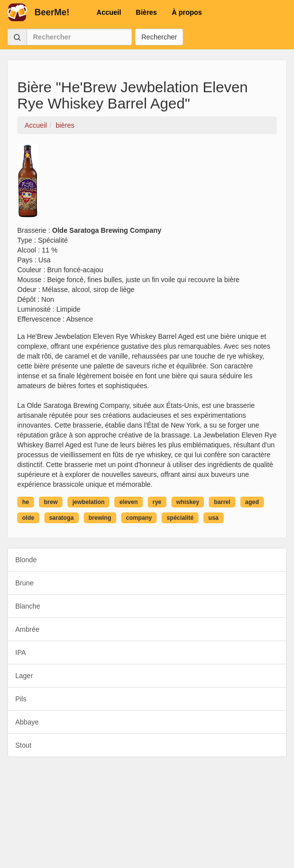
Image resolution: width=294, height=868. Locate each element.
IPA (21, 652)
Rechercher (159, 37)
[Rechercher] (79, 37)
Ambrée (27, 629)
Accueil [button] (109, 12)
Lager (24, 676)
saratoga (62, 518)
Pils (21, 699)
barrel (222, 502)
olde (28, 518)
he (26, 502)
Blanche (28, 606)
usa (213, 518)
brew (51, 502)
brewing (100, 518)
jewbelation (88, 502)
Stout (23, 745)
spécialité (180, 518)
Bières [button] (147, 12)
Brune (24, 583)
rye (157, 502)
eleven (128, 502)
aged (252, 502)
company (139, 518)
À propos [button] (187, 12)
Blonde (26, 560)
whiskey (188, 502)
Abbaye (27, 722)
